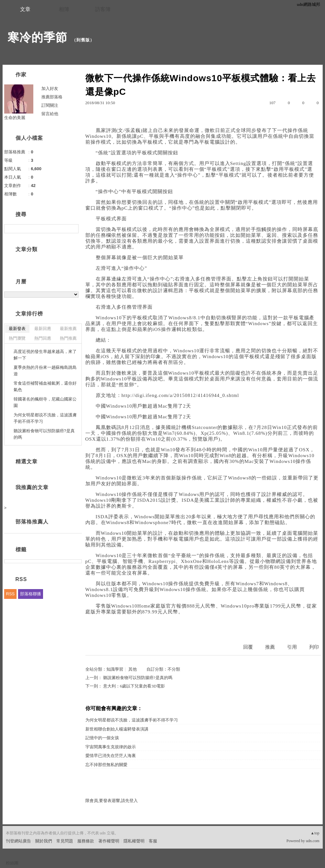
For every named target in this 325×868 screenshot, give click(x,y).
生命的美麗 (15, 118)
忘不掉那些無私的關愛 (106, 765)
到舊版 (83, 40)
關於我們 (44, 841)
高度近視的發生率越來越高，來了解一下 (45, 355)
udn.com (313, 841)
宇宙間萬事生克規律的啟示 (111, 747)
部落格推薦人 (32, 522)
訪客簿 (103, 9)
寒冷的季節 (37, 37)
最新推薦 (68, 329)
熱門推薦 (68, 338)
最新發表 (17, 329)
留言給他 (50, 114)
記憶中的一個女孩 (102, 738)
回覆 (248, 647)
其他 (133, 669)
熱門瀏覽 (17, 338)
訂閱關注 (50, 105)
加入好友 (50, 88)
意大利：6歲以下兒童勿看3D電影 (134, 686)
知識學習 (115, 669)
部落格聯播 (31, 594)
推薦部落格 (52, 97)
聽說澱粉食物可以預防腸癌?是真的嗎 (138, 678)
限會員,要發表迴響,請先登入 (112, 801)
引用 (292, 647)
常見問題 (65, 841)
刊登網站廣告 (18, 841)
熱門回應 (43, 338)
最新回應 (43, 329)
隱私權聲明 (134, 841)
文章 (25, 9)
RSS (11, 594)
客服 (153, 841)
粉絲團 (12, 863)
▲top (315, 833)
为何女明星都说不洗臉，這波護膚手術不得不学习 (132, 720)
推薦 (270, 647)
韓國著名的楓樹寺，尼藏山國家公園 (45, 402)
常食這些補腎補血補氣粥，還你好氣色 (45, 386)
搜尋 (73, 229)
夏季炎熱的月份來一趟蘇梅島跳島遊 (45, 371)
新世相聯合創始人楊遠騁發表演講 (117, 729)
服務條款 (86, 841)
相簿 (64, 9)
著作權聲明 (109, 841)
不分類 (174, 669)
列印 (314, 647)
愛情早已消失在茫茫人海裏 (111, 756)
